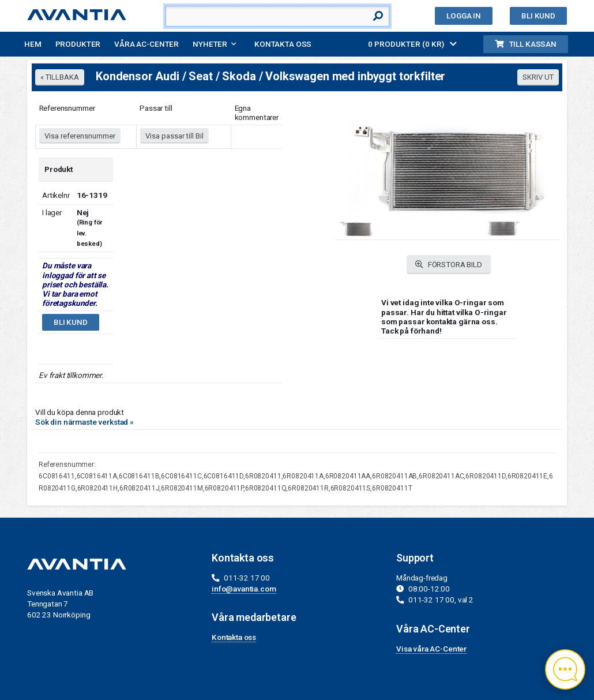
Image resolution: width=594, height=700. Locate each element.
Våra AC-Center (146, 44)
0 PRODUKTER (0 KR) (412, 44)
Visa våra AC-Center (431, 649)
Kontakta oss (283, 44)
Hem (33, 44)
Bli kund (538, 16)
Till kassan (526, 44)
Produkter (78, 44)
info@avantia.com (244, 589)
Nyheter (210, 44)
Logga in (464, 16)
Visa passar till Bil (174, 136)
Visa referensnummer (80, 136)
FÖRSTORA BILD (449, 265)
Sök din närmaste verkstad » (84, 422)
